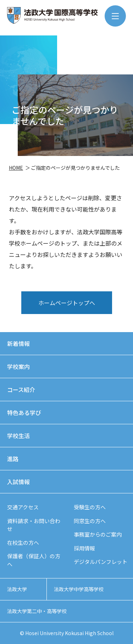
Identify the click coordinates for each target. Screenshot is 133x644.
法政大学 (17, 589)
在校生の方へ (23, 542)
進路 (13, 459)
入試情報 (18, 482)
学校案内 (18, 366)
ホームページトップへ (67, 303)
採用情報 (84, 548)
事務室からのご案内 (98, 534)
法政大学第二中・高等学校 (37, 611)
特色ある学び (24, 413)
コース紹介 (21, 390)
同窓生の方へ (90, 521)
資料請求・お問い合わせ (34, 525)
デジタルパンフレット (101, 562)
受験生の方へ (90, 507)
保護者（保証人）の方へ (34, 560)
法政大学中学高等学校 (79, 589)
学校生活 (18, 436)
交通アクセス (23, 507)
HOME (16, 168)
